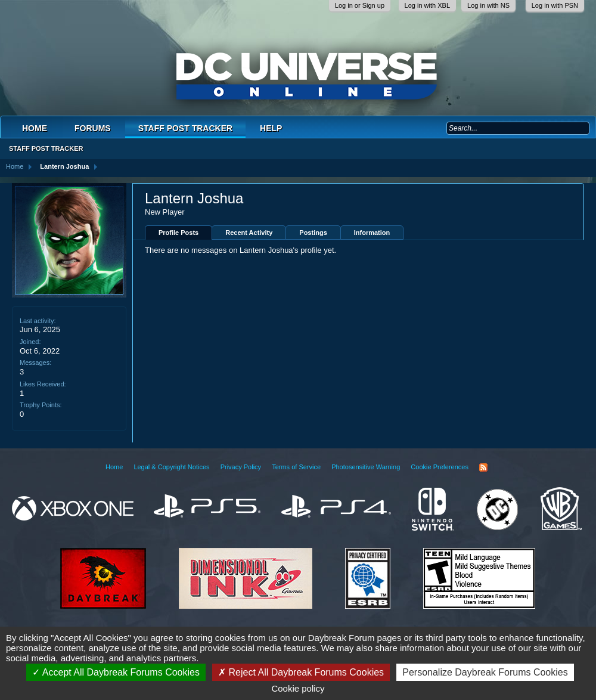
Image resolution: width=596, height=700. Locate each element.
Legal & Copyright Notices (171, 467)
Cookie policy (298, 688)
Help (271, 128)
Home (35, 128)
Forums (93, 128)
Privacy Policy (241, 467)
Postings (313, 233)
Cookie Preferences (440, 467)
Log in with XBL (427, 5)
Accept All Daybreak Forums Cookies (116, 672)
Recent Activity (249, 233)
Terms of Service (296, 467)
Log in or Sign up (360, 5)
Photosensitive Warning (366, 467)
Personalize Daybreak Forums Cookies (485, 672)
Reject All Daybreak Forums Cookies (301, 672)
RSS (483, 467)
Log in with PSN (555, 5)
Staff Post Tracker (185, 128)
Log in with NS (488, 5)
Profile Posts (179, 233)
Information (372, 233)
